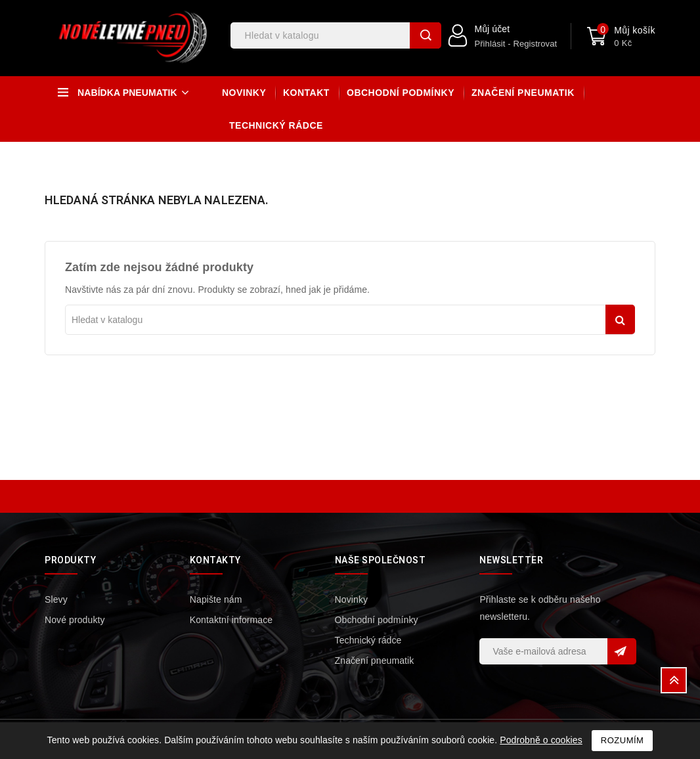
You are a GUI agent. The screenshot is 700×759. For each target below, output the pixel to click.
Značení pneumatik (523, 93)
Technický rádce (276, 125)
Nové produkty (75, 620)
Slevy (56, 599)
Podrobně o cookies (541, 740)
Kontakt (306, 93)
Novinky (244, 93)
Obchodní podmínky (401, 93)
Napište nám (216, 599)
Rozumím (623, 740)
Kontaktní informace (231, 620)
